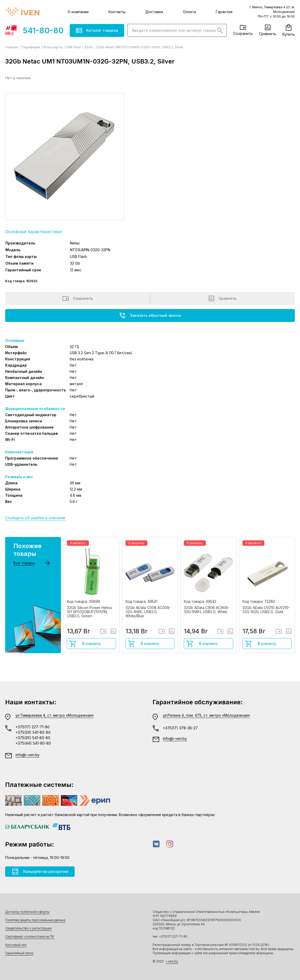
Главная (12, 47)
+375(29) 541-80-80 (33, 732)
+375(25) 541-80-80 (33, 738)
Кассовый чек (16, 945)
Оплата (189, 12)
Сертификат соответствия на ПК (30, 936)
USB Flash (73, 47)
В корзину (85, 644)
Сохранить (243, 30)
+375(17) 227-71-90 (33, 727)
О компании (78, 12)
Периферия (31, 47)
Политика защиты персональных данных (35, 920)
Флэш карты (53, 47)
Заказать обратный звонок (150, 315)
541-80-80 (34, 30)
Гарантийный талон (19, 953)
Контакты (117, 12)
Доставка (154, 12)
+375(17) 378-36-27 (180, 728)
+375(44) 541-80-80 (33, 743)
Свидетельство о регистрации (28, 928)
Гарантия (224, 12)
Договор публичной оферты (27, 912)
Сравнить (268, 30)
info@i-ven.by (27, 755)
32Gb (88, 47)
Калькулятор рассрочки (40, 872)
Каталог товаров (97, 30)
